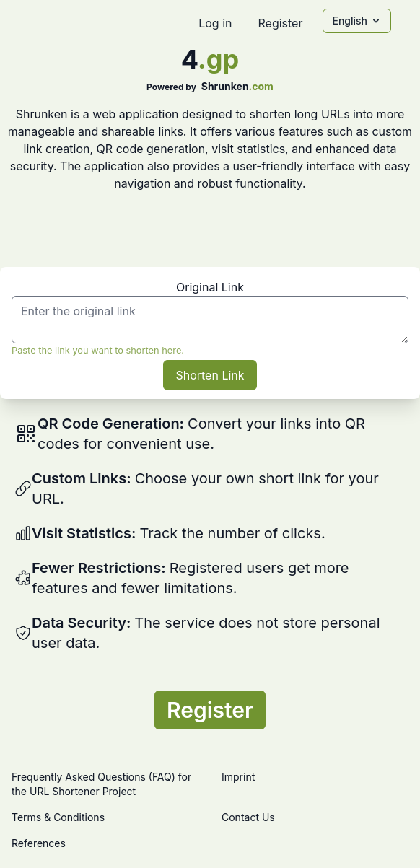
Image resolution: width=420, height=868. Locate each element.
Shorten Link (210, 375)
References (39, 843)
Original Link (210, 287)
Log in (215, 23)
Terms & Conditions (58, 817)
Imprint (238, 777)
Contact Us (248, 817)
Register (280, 23)
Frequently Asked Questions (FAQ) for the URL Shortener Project (101, 784)
